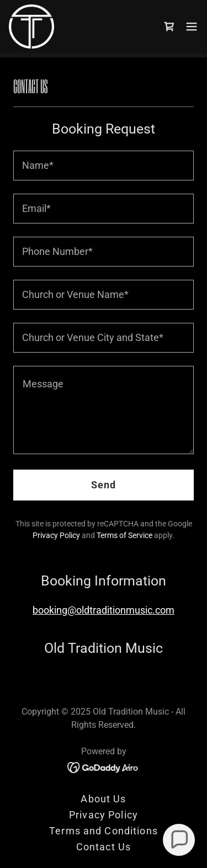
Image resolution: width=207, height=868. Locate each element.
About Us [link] (103, 799)
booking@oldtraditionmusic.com (104, 610)
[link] (31, 26)
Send (104, 485)
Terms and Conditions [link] (104, 831)
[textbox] (104, 166)
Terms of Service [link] (124, 535)
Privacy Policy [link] (56, 535)
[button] (192, 26)
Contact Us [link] (104, 847)
